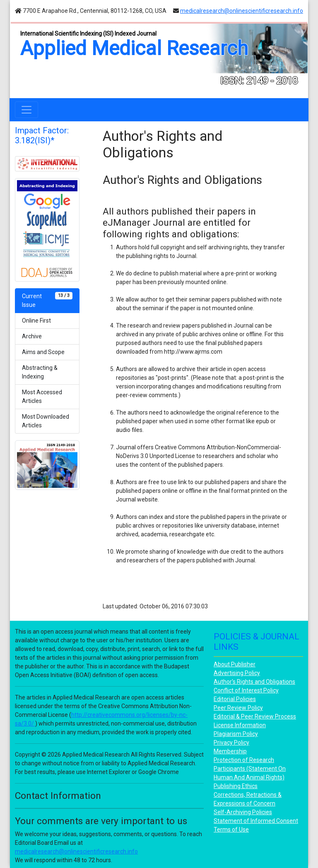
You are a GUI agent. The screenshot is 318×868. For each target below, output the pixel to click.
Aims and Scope (43, 352)
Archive (32, 336)
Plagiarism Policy (236, 734)
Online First (36, 321)
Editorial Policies (235, 699)
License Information (240, 725)
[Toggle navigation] (26, 110)
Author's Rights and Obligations (254, 682)
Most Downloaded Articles (46, 421)
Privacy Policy (231, 743)
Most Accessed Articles (42, 397)
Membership (230, 751)
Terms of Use (231, 829)
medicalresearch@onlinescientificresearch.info (242, 11)
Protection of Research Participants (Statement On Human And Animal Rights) (250, 769)
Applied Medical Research (134, 48)
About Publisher (235, 664)
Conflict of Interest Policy (246, 690)
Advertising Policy (237, 673)
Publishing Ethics (236, 786)
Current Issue (47, 300)
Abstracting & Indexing (40, 372)
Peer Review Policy (238, 708)
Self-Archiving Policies (243, 812)
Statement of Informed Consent (256, 821)
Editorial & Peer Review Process (255, 716)
